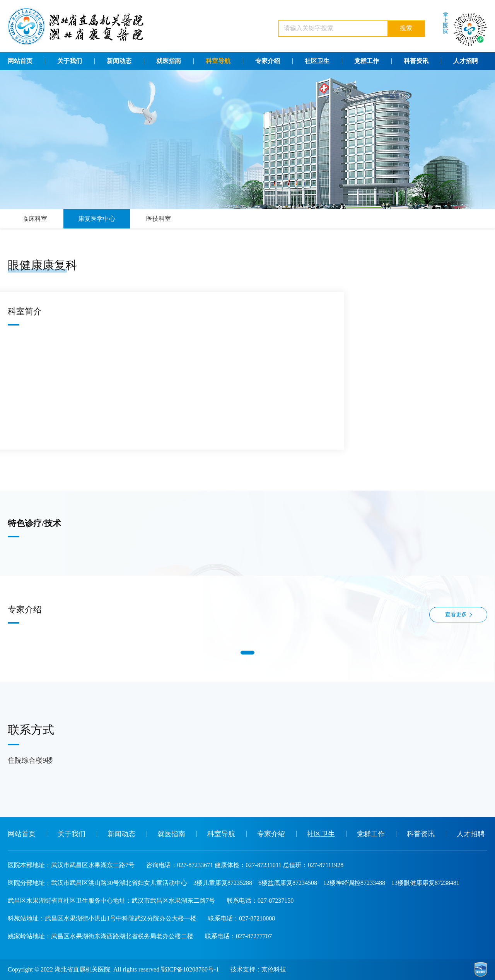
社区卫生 (317, 61)
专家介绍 (268, 61)
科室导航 (218, 61)
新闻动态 (119, 61)
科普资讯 (416, 61)
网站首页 (20, 61)
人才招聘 (466, 61)
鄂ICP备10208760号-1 (190, 969)
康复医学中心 (97, 219)
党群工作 (367, 61)
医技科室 (159, 219)
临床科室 (35, 219)
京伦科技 (274, 969)
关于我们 (70, 61)
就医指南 (169, 61)
